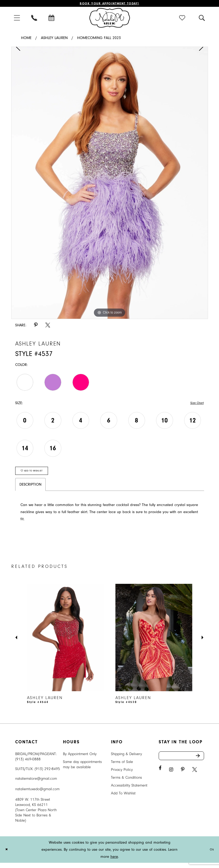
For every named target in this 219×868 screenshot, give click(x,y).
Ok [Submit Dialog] (211, 855)
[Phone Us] (35, 19)
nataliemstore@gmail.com (36, 784)
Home (26, 39)
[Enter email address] (181, 762)
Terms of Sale (122, 767)
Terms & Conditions (126, 783)
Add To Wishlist (123, 798)
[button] (17, 19)
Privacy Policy (122, 775)
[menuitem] (17, 19)
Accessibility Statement (129, 791)
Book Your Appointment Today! (109, 4)
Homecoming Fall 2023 (99, 39)
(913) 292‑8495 (47, 774)
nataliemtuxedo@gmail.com (37, 794)
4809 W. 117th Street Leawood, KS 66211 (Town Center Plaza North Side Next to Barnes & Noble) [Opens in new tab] (36, 815)
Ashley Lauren (54, 39)
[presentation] (65, 643)
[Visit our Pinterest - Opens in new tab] (183, 777)
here (114, 862)
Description (30, 490)
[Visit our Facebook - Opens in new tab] (160, 776)
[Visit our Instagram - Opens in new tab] (171, 777)
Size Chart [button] (195, 405)
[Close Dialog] (8, 855)
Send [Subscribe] (199, 762)
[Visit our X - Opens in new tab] (195, 777)
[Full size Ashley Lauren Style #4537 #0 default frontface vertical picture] (110, 184)
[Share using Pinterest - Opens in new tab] (36, 326)
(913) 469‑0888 (28, 764)
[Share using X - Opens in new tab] (48, 326)
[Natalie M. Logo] (109, 19)
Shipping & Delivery (126, 759)
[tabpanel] (110, 184)
